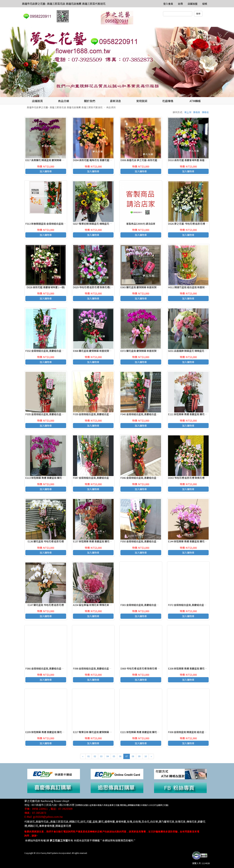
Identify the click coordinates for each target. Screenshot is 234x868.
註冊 (180, 4)
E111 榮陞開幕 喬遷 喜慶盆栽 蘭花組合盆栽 (191, 414)
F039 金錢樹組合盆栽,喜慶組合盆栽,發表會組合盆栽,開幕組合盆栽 (109, 414)
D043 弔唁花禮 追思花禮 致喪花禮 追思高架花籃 (194, 478)
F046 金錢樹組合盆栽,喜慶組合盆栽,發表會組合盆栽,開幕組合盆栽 (156, 478)
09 (139, 756)
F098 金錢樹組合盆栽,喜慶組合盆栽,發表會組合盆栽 (101, 668)
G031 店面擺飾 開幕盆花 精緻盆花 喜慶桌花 (191, 351)
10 (146, 756)
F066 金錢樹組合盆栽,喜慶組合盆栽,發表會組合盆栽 (53, 668)
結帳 (205, 4)
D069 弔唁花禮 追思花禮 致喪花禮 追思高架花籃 (146, 668)
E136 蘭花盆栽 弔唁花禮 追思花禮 (46, 541)
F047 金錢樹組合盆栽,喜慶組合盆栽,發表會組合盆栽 (101, 478)
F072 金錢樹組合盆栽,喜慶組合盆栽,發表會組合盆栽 (196, 605)
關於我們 (90, 101)
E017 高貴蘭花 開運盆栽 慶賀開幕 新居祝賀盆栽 (51, 160)
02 (95, 756)
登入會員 (168, 4)
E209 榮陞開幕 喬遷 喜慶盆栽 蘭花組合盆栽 (49, 732)
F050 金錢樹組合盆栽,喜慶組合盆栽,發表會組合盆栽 (149, 541)
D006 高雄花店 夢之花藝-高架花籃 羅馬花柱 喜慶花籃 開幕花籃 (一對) (158, 160)
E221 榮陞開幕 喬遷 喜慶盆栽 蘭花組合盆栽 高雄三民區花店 (152, 732)
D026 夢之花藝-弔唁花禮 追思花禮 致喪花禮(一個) (195, 224)
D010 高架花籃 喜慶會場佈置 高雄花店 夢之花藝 (194, 160)
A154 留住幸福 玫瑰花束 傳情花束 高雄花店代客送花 (101, 605)
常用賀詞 (142, 101)
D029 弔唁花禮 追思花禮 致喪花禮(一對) (94, 287)
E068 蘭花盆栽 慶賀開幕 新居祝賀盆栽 (93, 351)
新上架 (188, 112)
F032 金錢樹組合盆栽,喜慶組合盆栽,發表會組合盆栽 (53, 351)
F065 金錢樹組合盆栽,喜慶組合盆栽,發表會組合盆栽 (149, 605)
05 (114, 756)
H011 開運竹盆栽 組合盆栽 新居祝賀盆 (189, 287)
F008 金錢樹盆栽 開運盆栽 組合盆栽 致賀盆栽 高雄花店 (198, 732)
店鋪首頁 (37, 101)
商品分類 (64, 101)
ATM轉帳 (195, 101)
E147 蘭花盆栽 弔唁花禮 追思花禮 (46, 605)
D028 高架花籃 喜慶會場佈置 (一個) (46, 287)
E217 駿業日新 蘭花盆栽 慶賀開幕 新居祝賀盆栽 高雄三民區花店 (107, 732)
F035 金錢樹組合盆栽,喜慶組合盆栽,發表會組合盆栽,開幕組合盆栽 (61, 414)
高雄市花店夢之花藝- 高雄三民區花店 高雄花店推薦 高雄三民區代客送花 (64, 4)
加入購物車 (46, 171)
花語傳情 (168, 101)
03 (101, 756)
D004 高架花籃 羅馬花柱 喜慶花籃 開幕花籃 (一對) (100, 160)
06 (120, 756)
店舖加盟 (193, 4)
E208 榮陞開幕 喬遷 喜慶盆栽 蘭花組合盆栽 (191, 668)
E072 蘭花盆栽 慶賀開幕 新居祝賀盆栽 (141, 351)
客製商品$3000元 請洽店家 (141, 224)
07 (127, 756)
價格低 (205, 112)
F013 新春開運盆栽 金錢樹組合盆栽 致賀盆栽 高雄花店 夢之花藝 (60, 224)
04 (108, 756)
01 (89, 756)
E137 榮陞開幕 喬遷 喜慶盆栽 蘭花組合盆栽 (96, 541)
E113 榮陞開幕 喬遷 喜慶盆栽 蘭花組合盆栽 (49, 478)
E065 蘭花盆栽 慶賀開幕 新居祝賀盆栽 (141, 287)
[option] (117, 62)
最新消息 (116, 101)
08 (133, 756)
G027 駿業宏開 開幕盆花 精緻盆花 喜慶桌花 (96, 224)
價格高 (197, 112)
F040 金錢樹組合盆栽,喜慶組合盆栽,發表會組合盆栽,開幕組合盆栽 (156, 414)
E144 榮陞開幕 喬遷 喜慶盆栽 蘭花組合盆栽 (191, 541)
